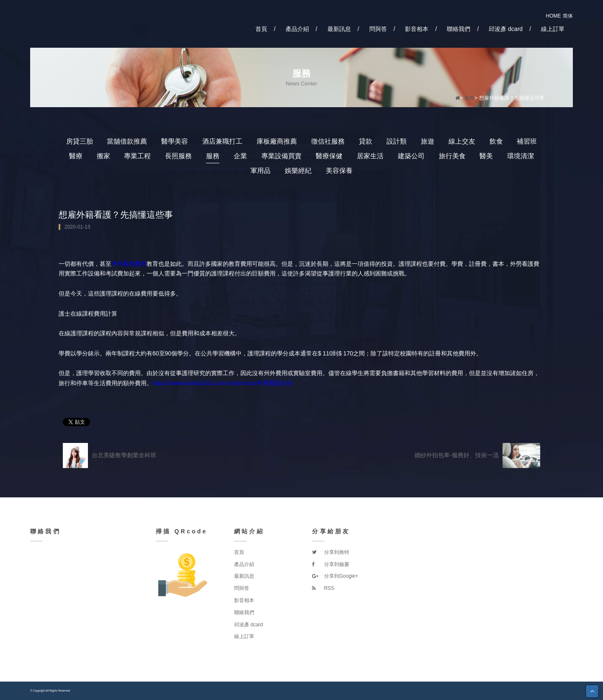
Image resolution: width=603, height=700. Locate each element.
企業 (240, 156)
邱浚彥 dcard (506, 29)
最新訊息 (339, 29)
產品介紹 (297, 29)
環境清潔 (521, 156)
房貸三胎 (80, 141)
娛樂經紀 (298, 171)
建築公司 (411, 156)
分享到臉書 (330, 564)
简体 (568, 16)
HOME (554, 16)
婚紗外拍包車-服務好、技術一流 (477, 456)
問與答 (378, 29)
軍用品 (260, 171)
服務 (469, 98)
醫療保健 (329, 156)
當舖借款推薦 (127, 141)
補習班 (527, 141)
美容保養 (339, 171)
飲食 (496, 141)
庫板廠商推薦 (277, 141)
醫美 (486, 156)
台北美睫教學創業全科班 (110, 456)
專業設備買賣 (281, 156)
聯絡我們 (459, 29)
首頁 (261, 29)
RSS (323, 588)
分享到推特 (330, 552)
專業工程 (137, 156)
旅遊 (428, 141)
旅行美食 (452, 156)
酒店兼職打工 (222, 141)
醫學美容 (175, 141)
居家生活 (370, 156)
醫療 (76, 156)
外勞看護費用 (129, 264)
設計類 (397, 141)
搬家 (103, 156)
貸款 (366, 141)
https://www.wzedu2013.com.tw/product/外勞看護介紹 (222, 383)
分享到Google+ (335, 576)
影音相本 (417, 29)
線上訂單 (553, 29)
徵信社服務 (328, 141)
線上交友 (462, 141)
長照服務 (178, 156)
